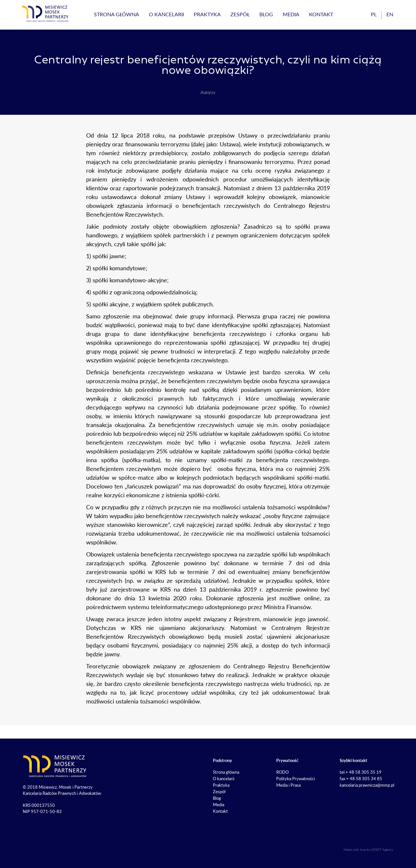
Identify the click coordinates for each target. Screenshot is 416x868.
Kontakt (321, 14)
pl (374, 14)
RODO (282, 772)
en (390, 14)
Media (291, 14)
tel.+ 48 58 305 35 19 (361, 772)
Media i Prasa (288, 785)
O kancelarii (166, 14)
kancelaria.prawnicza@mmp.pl (367, 785)
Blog (266, 14)
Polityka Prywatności (296, 779)
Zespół (240, 14)
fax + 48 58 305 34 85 (361, 779)
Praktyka (207, 14)
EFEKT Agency (382, 849)
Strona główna (117, 14)
